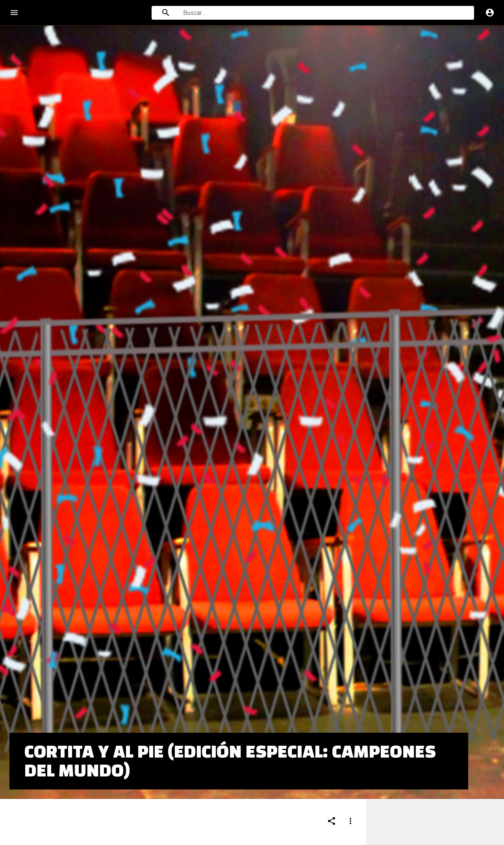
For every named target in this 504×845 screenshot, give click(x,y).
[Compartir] (332, 762)
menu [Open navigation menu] (14, 13)
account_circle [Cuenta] (490, 13)
